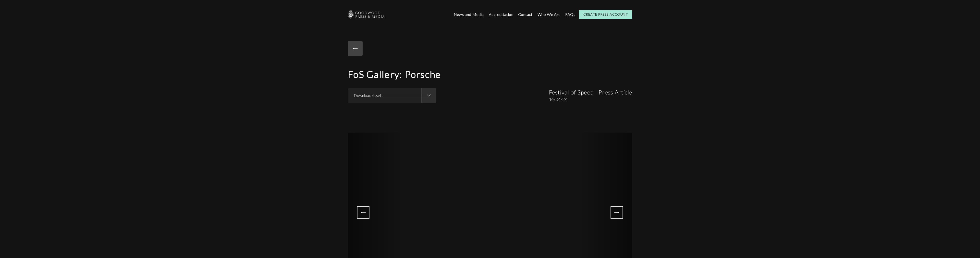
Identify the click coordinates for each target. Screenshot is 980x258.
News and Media (469, 14)
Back (355, 48)
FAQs (570, 14)
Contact (525, 14)
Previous (363, 212)
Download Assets (368, 95)
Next (617, 212)
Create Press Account (606, 14)
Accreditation (501, 14)
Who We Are (549, 14)
